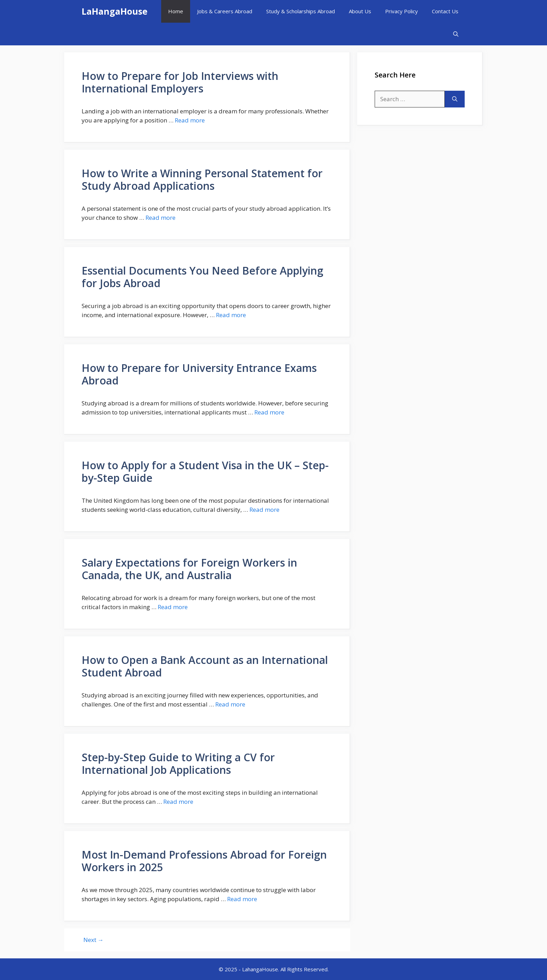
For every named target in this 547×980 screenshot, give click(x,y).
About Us (360, 11)
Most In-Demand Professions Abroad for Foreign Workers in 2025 (204, 861)
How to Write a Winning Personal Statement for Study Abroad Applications (202, 179)
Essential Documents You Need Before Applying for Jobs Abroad (203, 277)
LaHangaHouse (115, 11)
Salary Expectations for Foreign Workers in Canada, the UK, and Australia (189, 569)
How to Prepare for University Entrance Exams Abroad (199, 374)
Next (93, 940)
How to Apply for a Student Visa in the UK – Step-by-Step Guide (205, 472)
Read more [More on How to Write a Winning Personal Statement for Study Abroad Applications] (160, 218)
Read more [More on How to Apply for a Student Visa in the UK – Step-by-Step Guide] (264, 510)
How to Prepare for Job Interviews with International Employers (180, 82)
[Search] (455, 99)
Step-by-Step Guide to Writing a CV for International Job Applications (178, 764)
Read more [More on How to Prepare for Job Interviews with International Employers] (190, 120)
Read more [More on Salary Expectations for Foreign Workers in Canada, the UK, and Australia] (173, 607)
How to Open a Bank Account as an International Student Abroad (205, 666)
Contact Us (445, 11)
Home (176, 11)
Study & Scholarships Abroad (301, 11)
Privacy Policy (402, 11)
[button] (456, 34)
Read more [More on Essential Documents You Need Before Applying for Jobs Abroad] (231, 315)
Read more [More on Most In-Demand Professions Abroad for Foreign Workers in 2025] (242, 899)
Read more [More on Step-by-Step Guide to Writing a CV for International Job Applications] (178, 802)
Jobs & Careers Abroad (225, 11)
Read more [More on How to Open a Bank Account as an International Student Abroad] (230, 704)
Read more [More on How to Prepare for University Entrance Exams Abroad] (269, 412)
